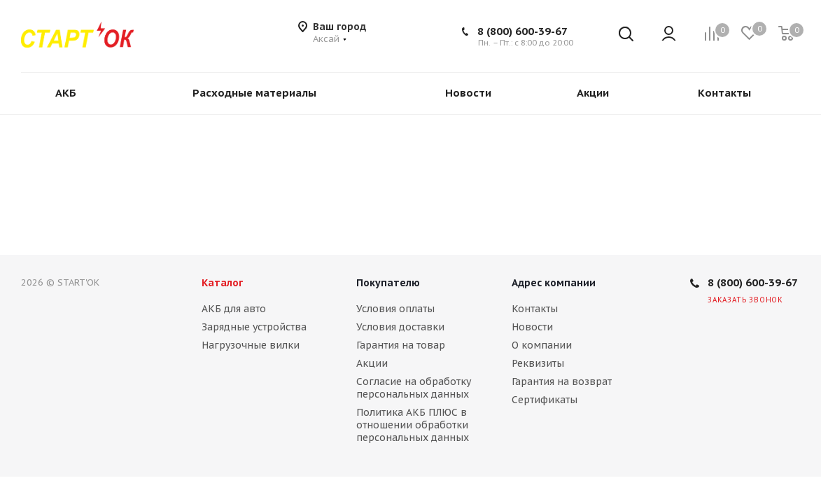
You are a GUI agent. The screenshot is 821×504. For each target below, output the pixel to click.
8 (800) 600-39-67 (522, 31)
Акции (372, 363)
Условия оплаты (395, 309)
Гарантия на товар (401, 345)
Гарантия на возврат (562, 381)
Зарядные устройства (254, 327)
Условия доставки (400, 327)
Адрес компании (554, 283)
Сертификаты (545, 400)
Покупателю (388, 283)
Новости (532, 327)
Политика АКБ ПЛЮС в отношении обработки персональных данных (413, 425)
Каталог (222, 283)
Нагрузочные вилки (251, 345)
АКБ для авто (234, 309)
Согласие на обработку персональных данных (414, 388)
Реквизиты (538, 363)
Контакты (535, 309)
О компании (542, 345)
